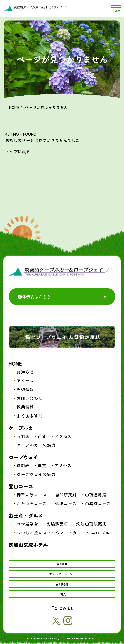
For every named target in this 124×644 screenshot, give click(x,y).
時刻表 (23, 436)
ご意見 (62, 594)
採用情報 (25, 407)
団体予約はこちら (34, 297)
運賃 (42, 436)
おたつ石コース (32, 503)
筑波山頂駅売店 (91, 524)
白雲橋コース (98, 503)
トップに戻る (18, 151)
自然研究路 (66, 495)
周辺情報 (25, 389)
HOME (14, 107)
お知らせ (25, 372)
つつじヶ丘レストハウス (41, 533)
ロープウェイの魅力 (36, 474)
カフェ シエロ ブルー (93, 533)
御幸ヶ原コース (32, 495)
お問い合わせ (30, 398)
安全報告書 (62, 584)
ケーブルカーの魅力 (36, 445)
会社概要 (62, 564)
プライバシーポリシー (62, 574)
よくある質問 (30, 416)
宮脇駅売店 (57, 524)
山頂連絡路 (96, 495)
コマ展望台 (27, 524)
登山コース (21, 486)
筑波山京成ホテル (28, 545)
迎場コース (66, 503)
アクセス (25, 381)
